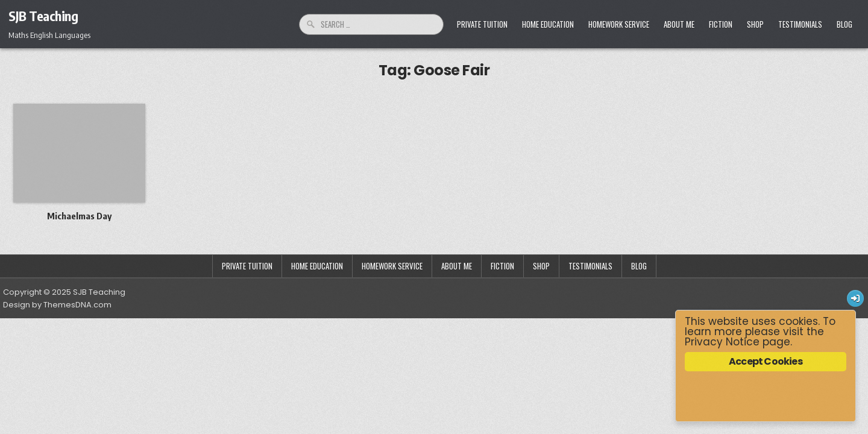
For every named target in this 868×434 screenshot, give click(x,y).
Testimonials (800, 24)
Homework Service (619, 24)
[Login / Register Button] (855, 298)
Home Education (548, 24)
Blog (844, 24)
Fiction (721, 24)
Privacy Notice (722, 342)
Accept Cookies (766, 361)
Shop (755, 24)
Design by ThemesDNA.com (57, 305)
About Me (679, 24)
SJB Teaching (43, 16)
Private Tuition (482, 24)
